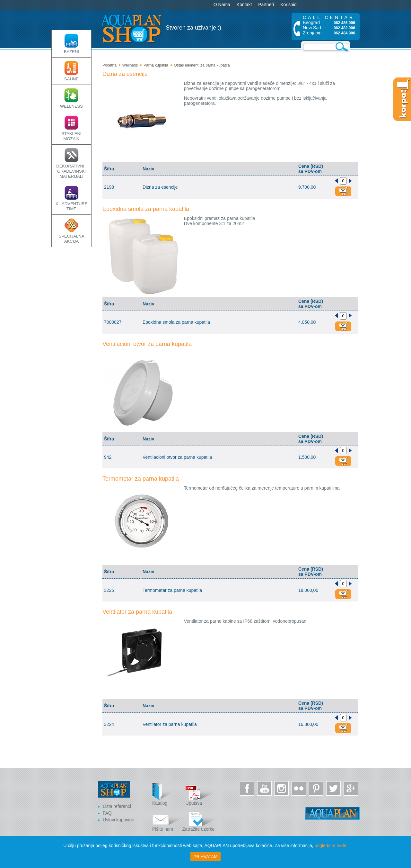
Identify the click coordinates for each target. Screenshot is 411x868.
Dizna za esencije (125, 74)
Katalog (167, 794)
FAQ (107, 813)
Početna (109, 65)
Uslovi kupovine (118, 820)
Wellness (130, 65)
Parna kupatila (156, 65)
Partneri (266, 5)
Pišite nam (167, 820)
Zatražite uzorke (199, 820)
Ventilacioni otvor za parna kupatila (147, 344)
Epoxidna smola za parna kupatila (146, 209)
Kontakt (244, 5)
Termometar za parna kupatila (141, 479)
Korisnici (289, 5)
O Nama (222, 5)
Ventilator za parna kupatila (137, 612)
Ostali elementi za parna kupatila (202, 65)
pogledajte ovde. (331, 845)
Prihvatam (206, 857)
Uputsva (200, 794)
